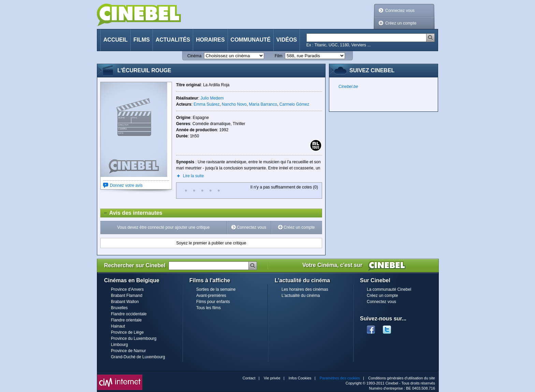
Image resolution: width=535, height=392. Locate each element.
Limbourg (119, 345)
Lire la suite (193, 176)
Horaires (210, 40)
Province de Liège (127, 332)
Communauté (251, 40)
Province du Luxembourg (134, 338)
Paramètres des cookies (340, 378)
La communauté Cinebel (389, 289)
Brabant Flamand (127, 296)
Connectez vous (400, 11)
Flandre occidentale (129, 314)
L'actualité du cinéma (301, 296)
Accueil (115, 40)
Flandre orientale (126, 320)
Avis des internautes (132, 213)
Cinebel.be (348, 87)
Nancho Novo (234, 104)
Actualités (173, 40)
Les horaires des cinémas (305, 289)
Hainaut (118, 326)
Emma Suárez (206, 104)
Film (279, 56)
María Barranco (263, 104)
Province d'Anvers (127, 289)
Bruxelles (119, 308)
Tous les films (208, 308)
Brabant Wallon (125, 302)
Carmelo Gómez (294, 104)
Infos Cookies (300, 378)
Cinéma (194, 56)
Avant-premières (211, 296)
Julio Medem (212, 98)
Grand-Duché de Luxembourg (138, 357)
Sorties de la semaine (216, 289)
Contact (249, 378)
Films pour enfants (213, 302)
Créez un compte (401, 23)
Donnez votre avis (126, 185)
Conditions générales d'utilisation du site (402, 378)
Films (142, 40)
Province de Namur (128, 351)
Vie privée (272, 378)
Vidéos (287, 40)
